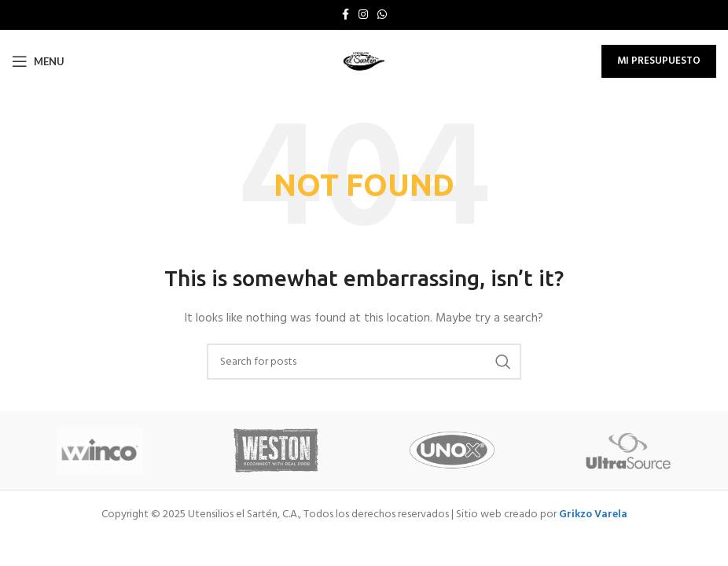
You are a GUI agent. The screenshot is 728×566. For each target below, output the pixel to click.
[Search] (364, 362)
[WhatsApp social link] (382, 15)
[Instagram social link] (363, 15)
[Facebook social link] (346, 15)
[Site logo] (364, 62)
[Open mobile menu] (38, 61)
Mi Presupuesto (659, 61)
